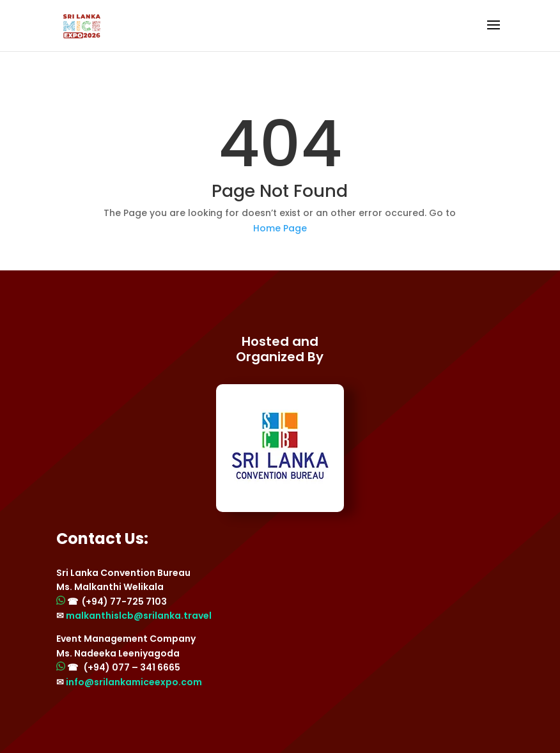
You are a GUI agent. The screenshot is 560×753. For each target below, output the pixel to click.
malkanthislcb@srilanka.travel (139, 616)
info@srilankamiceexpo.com (134, 682)
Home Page (280, 228)
